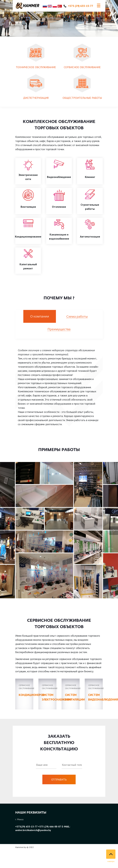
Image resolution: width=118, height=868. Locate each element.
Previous (5, 18)
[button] (114, 531)
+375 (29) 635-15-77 (78, 6)
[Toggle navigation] (99, 6)
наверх (111, 861)
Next (113, 18)
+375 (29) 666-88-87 (50, 827)
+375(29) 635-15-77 (27, 827)
